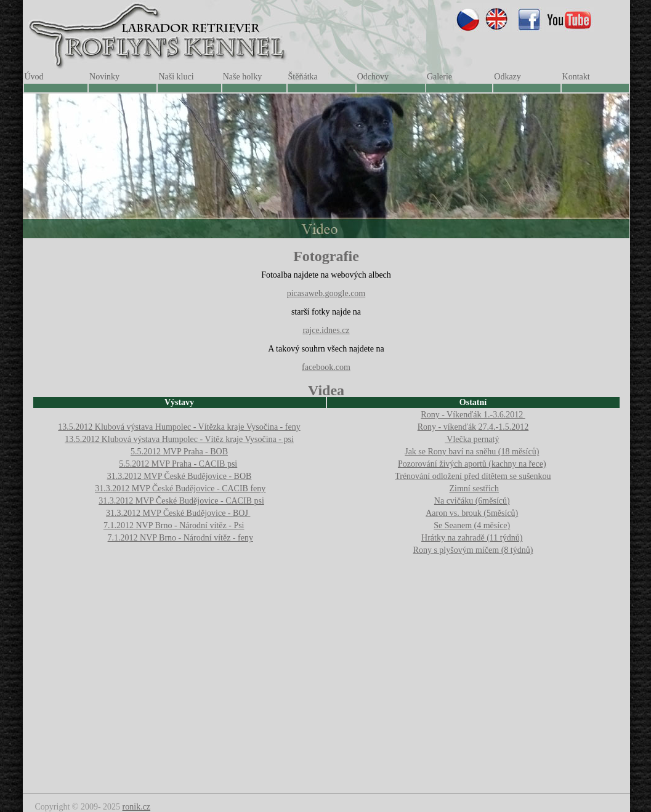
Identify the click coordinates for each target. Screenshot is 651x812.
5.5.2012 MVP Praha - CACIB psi (178, 464)
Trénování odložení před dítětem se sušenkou (473, 476)
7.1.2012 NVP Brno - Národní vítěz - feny (180, 538)
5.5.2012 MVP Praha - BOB (179, 452)
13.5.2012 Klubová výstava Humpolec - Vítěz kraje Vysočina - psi (179, 439)
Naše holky (242, 77)
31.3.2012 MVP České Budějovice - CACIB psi (181, 501)
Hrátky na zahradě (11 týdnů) (472, 538)
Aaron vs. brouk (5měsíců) (472, 513)
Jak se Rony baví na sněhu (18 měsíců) (472, 452)
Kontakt (576, 77)
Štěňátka (303, 77)
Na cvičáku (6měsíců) (472, 501)
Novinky (104, 77)
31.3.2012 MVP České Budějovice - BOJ (178, 513)
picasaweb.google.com (326, 293)
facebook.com (326, 367)
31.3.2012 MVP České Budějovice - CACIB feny (180, 488)
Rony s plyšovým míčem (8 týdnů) (473, 550)
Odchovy (373, 77)
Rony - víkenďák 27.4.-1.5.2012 (473, 427)
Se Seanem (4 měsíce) (472, 525)
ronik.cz (136, 807)
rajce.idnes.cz (326, 330)
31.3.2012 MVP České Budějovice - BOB (180, 476)
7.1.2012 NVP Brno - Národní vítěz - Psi (174, 525)
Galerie (439, 77)
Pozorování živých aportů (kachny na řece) (472, 464)
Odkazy (507, 77)
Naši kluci (176, 77)
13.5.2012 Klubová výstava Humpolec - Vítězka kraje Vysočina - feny (179, 427)
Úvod (34, 77)
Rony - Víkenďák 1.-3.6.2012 (473, 415)
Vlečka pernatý (472, 439)
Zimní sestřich (475, 488)
